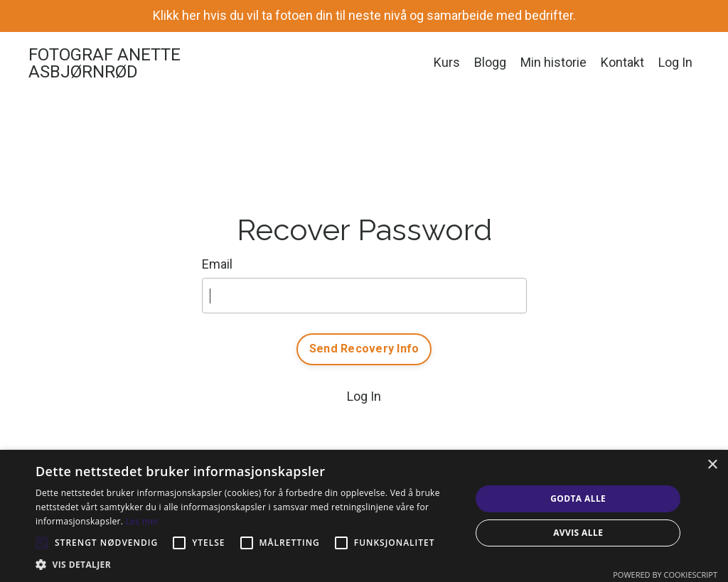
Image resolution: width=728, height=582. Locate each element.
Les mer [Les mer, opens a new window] (143, 521)
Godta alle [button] (578, 499)
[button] (247, 564)
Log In (675, 62)
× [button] (712, 465)
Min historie (553, 62)
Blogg (490, 62)
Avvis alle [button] (578, 533)
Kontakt (622, 62)
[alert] (364, 516)
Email (217, 264)
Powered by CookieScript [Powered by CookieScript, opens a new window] (665, 575)
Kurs (447, 62)
